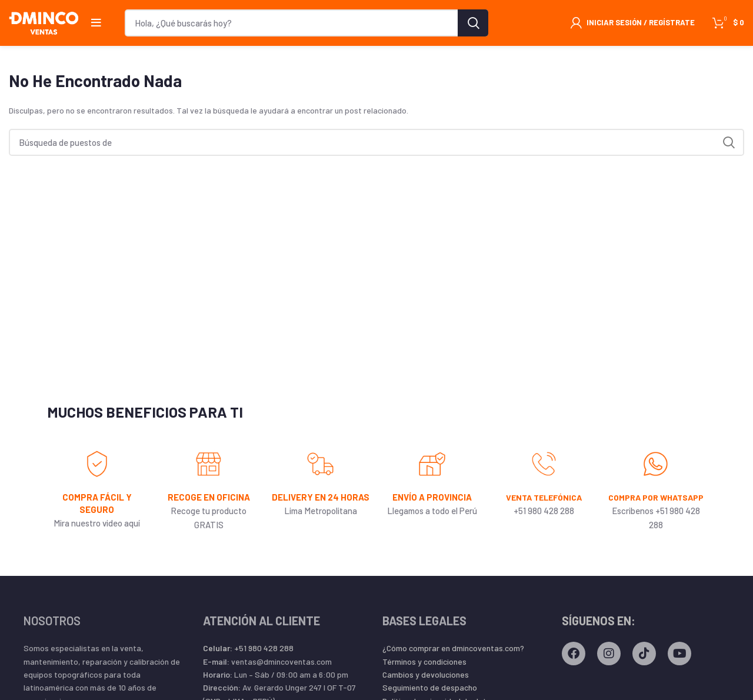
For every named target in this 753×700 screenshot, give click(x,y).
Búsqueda (473, 26)
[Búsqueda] (306, 26)
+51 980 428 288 (248, 667)
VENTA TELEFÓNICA (544, 504)
